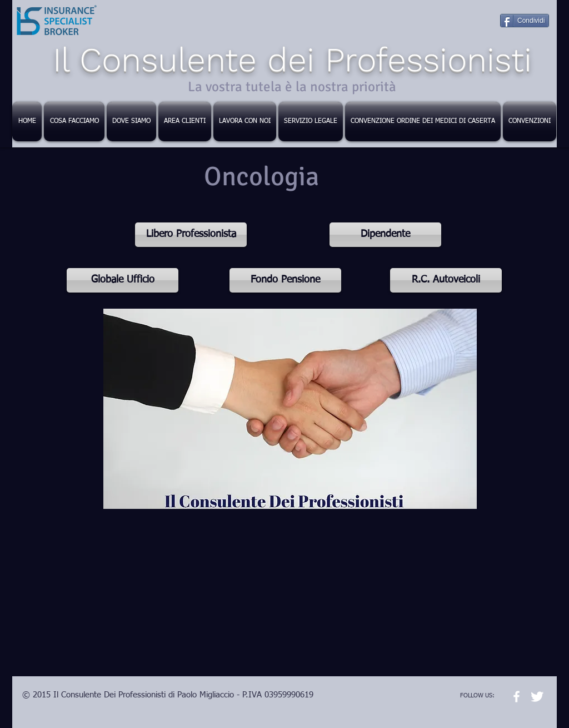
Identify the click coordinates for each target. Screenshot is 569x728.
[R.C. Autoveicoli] (446, 280)
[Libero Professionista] (191, 235)
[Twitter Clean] (537, 697)
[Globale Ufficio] (123, 280)
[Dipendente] (385, 235)
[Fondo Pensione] (285, 280)
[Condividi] (525, 21)
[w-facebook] (516, 697)
